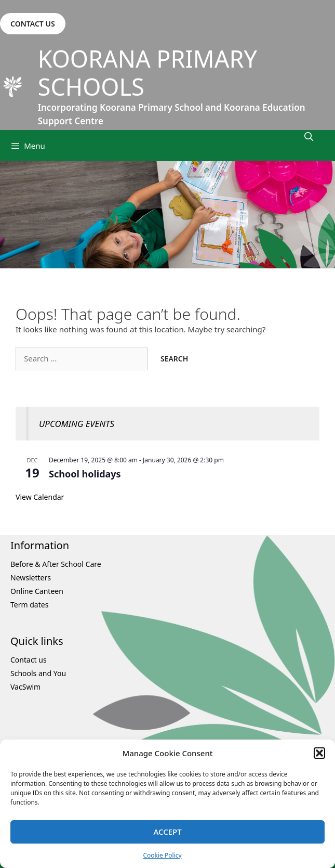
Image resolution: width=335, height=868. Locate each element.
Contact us (29, 660)
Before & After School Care (56, 564)
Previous (13, 215)
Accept (167, 832)
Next (322, 215)
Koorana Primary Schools (148, 73)
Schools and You (38, 673)
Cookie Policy (162, 855)
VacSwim (25, 687)
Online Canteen (37, 591)
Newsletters (31, 578)
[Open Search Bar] (309, 137)
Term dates (29, 605)
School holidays (85, 474)
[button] (319, 753)
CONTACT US (33, 24)
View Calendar (40, 497)
